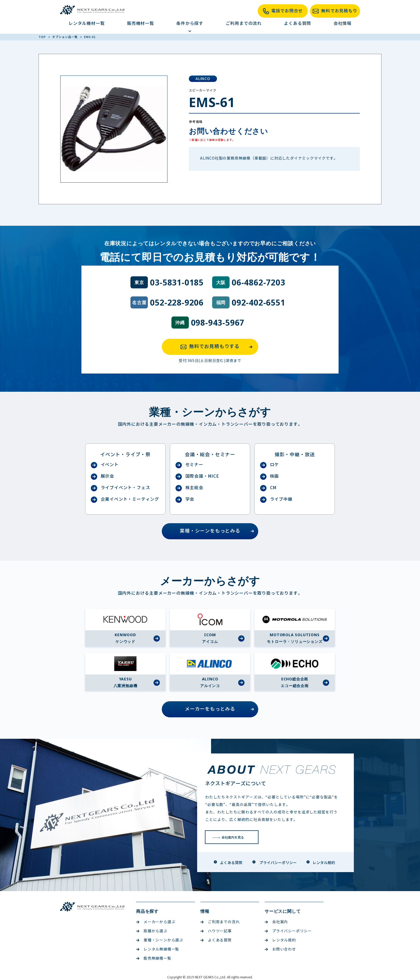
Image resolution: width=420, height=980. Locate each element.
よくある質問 (297, 23)
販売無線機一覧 (154, 958)
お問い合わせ (280, 949)
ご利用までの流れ (244, 23)
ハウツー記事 (216, 931)
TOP (42, 37)
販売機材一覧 (140, 23)
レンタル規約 (280, 940)
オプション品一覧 (65, 37)
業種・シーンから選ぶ (160, 940)
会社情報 (342, 23)
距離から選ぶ (152, 931)
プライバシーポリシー (288, 931)
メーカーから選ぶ (156, 922)
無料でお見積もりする (218, 347)
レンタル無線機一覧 (158, 949)
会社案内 (276, 922)
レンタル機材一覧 (87, 23)
